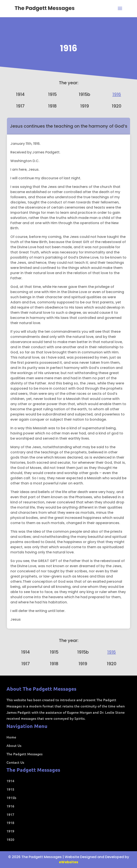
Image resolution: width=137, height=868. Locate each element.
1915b (84, 94)
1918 (52, 106)
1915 (52, 94)
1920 (117, 106)
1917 (20, 106)
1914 (20, 94)
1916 (69, 48)
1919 (85, 106)
